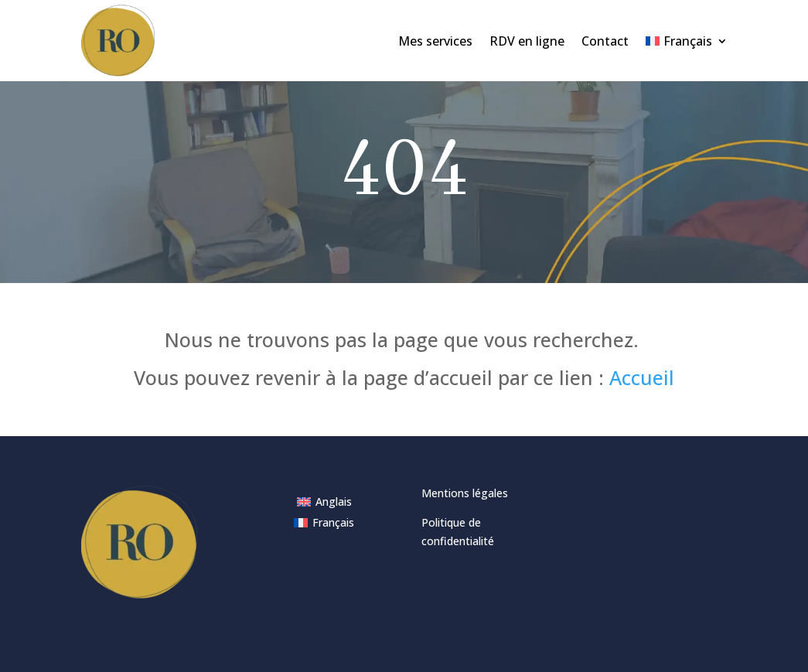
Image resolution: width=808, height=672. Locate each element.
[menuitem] (687, 41)
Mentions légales (465, 493)
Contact (605, 41)
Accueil (642, 377)
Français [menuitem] (333, 522)
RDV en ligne (527, 41)
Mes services (435, 41)
